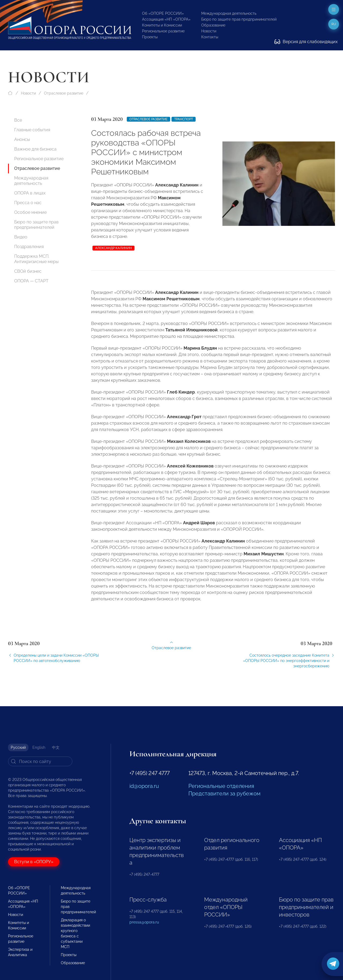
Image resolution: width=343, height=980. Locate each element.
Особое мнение (30, 212)
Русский (18, 747)
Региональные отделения (221, 786)
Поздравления (29, 247)
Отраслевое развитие (64, 93)
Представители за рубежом (224, 794)
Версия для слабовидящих (306, 42)
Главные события (32, 130)
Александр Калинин (113, 248)
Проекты (150, 37)
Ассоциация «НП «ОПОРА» (166, 19)
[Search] (40, 761)
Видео (21, 237)
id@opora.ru (144, 786)
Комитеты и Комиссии (162, 25)
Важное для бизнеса (35, 149)
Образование (213, 25)
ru (334, 24)
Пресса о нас (28, 203)
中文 (56, 747)
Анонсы (22, 139)
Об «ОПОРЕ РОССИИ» (163, 13)
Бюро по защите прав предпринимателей (239, 19)
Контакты (210, 37)
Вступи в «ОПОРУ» (34, 862)
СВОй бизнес (28, 271)
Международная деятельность (229, 13)
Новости (209, 31)
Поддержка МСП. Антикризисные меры (36, 259)
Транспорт (184, 119)
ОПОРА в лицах (30, 193)
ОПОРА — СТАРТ (31, 281)
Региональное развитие (163, 31)
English (39, 747)
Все (18, 120)
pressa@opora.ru (144, 922)
